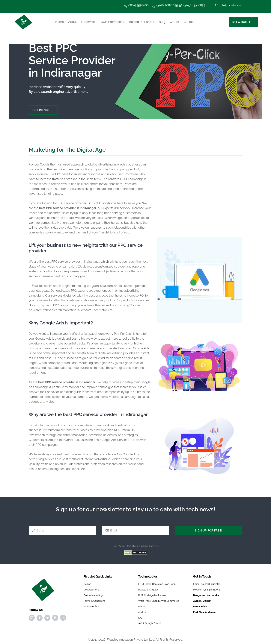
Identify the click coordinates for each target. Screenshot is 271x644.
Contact (189, 22)
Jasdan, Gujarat (202, 601)
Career (174, 22)
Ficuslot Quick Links (98, 577)
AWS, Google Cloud (149, 623)
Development (91, 590)
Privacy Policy (91, 606)
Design (88, 584)
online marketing (93, 595)
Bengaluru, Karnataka (206, 595)
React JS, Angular (148, 590)
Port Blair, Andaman (205, 612)
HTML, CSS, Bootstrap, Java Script (157, 584)
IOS (140, 618)
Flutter (142, 606)
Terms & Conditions (94, 601)
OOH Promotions (112, 22)
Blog (162, 22)
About (72, 22)
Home (60, 22)
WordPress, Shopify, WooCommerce (159, 601)
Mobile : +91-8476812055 (207, 590)
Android (143, 612)
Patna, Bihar (200, 606)
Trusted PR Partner (141, 22)
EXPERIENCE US (43, 110)
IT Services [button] (89, 22)
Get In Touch (202, 577)
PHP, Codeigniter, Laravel (152, 595)
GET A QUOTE (243, 22)
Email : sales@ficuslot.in (207, 584)
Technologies (148, 577)
